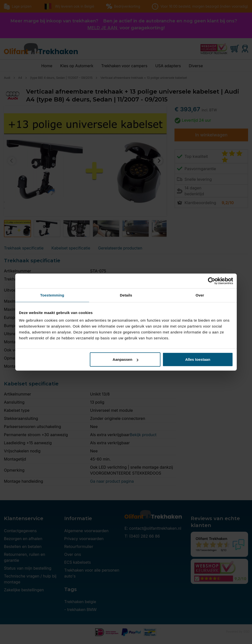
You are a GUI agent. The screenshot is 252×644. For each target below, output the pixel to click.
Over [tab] (200, 295)
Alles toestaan (198, 359)
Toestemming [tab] (52, 295)
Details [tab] (126, 295)
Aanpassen (126, 359)
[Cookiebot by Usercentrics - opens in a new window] (212, 281)
